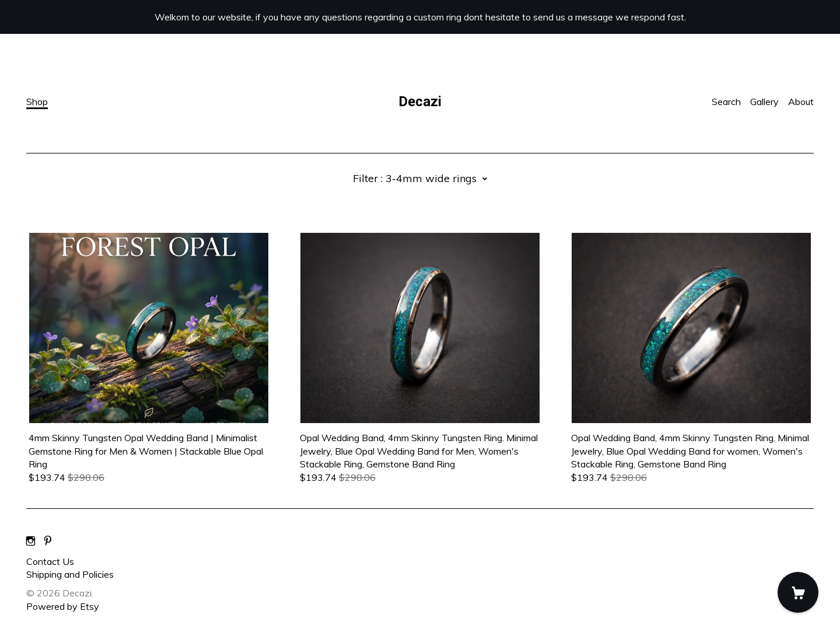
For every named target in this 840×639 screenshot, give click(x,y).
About (801, 102)
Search (726, 102)
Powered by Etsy (63, 606)
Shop (37, 102)
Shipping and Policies (70, 574)
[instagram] (31, 542)
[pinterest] (48, 542)
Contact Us (50, 561)
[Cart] (798, 592)
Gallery (764, 102)
